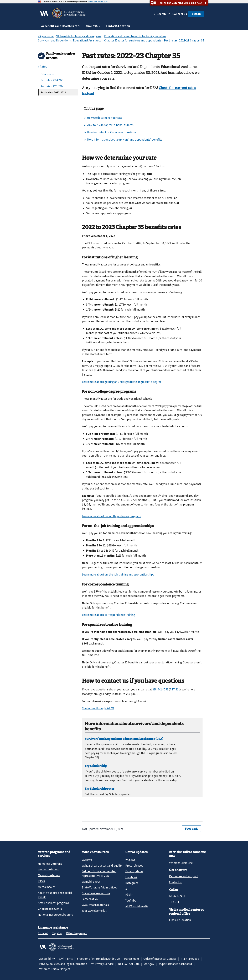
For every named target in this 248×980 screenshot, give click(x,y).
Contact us (180, 14)
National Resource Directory (55, 915)
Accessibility (47, 959)
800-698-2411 (177, 896)
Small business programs (53, 903)
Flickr (129, 895)
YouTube (131, 901)
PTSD (41, 881)
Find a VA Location (118, 26)
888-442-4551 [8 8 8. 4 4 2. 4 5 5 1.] (160, 689)
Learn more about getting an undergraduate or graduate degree (122, 382)
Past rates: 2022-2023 (53, 92)
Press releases (134, 866)
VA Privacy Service (102, 964)
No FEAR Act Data (129, 964)
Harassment (132, 959)
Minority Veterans (49, 875)
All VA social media (137, 906)
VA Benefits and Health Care (59, 26)
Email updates (134, 871)
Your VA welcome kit (94, 911)
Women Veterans (48, 869)
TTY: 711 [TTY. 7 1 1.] (175, 689)
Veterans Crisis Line (181, 863)
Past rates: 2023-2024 (52, 86)
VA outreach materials (95, 905)
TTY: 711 (174, 902)
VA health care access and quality (102, 866)
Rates (43, 67)
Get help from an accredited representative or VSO (99, 873)
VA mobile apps (91, 882)
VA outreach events (50, 909)
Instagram (132, 883)
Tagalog (57, 933)
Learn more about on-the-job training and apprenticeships (118, 574)
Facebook (131, 877)
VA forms (87, 860)
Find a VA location (180, 920)
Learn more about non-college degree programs (112, 516)
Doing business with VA (96, 893)
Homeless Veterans (50, 864)
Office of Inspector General (160, 959)
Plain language (190, 959)
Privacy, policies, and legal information (63, 964)
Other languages (76, 933)
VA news (130, 860)
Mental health (47, 887)
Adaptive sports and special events (55, 895)
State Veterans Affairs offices (99, 887)
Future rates (47, 74)
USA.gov (149, 964)
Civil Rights (66, 959)
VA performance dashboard (175, 964)
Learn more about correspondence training (108, 615)
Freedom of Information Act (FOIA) (98, 959)
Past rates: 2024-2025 (52, 80)
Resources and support (184, 876)
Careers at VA (90, 899)
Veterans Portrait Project (55, 969)
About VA (92, 26)
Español (43, 933)
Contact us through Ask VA (98, 708)
